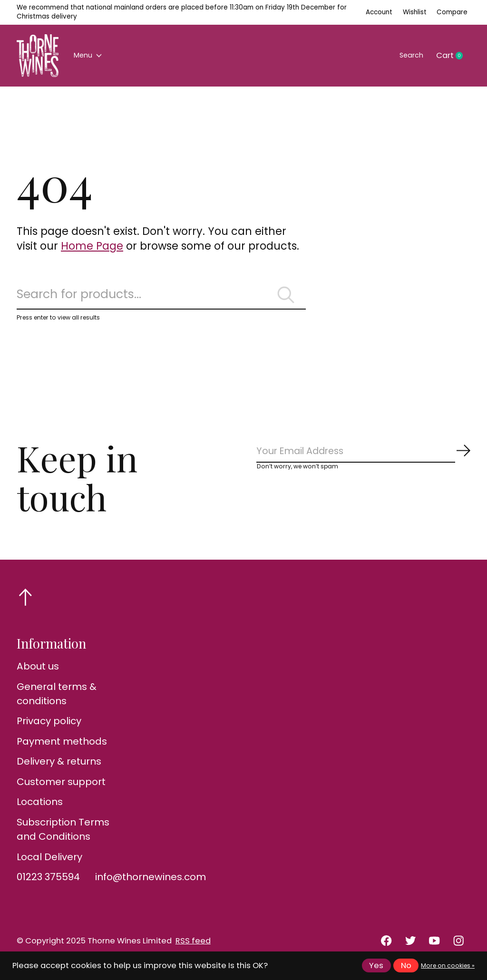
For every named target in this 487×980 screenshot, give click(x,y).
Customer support (61, 788)
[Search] (161, 298)
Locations (40, 809)
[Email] (364, 461)
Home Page (92, 246)
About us (38, 673)
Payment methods (62, 748)
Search (408, 55)
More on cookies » (448, 965)
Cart (453, 56)
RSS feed (193, 947)
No (406, 965)
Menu (91, 55)
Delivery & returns (59, 768)
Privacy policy (49, 728)
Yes (376, 965)
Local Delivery (49, 864)
